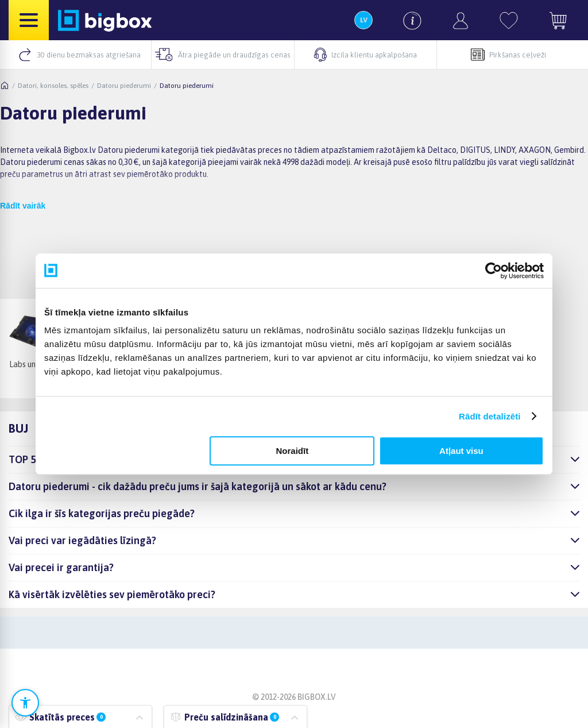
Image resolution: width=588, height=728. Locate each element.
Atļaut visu (461, 451)
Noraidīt (293, 451)
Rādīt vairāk (23, 206)
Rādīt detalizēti (490, 416)
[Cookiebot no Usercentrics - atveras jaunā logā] (494, 271)
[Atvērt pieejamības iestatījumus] (25, 703)
